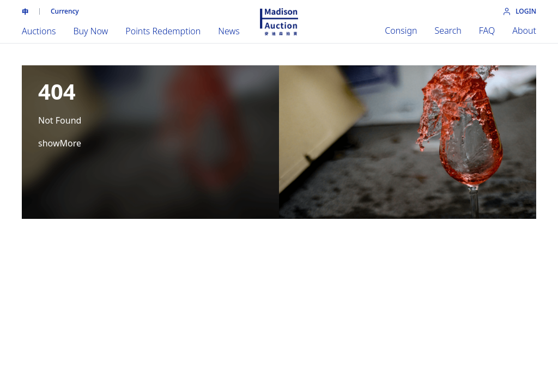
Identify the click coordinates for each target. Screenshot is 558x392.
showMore (60, 143)
